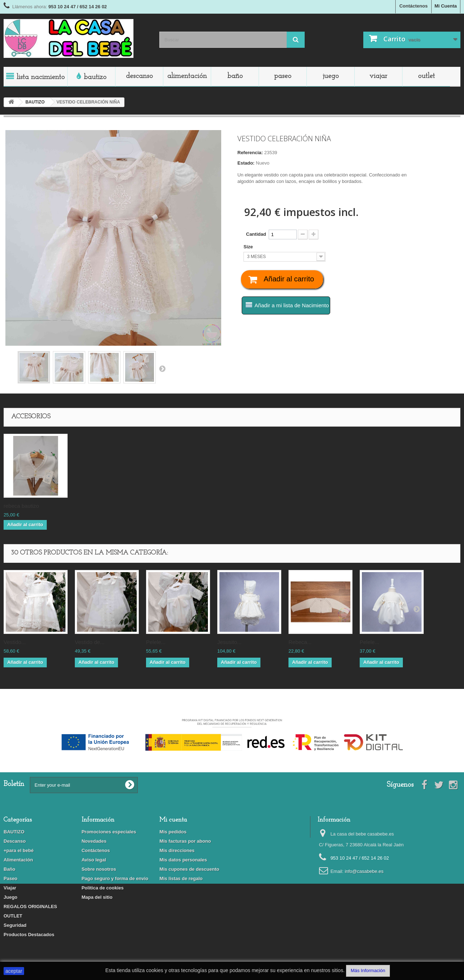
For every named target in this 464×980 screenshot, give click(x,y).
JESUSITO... (229, 642)
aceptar (14, 971)
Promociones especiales (109, 832)
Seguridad (15, 925)
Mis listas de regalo (181, 878)
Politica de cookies (103, 888)
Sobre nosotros (99, 869)
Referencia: (250, 153)
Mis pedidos (173, 832)
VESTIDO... (15, 642)
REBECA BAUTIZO (21, 506)
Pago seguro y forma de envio (115, 878)
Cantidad (256, 234)
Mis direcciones (177, 850)
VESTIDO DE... (90, 642)
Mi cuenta (173, 820)
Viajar (378, 76)
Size (249, 247)
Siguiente (162, 368)
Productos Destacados (29, 935)
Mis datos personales (183, 860)
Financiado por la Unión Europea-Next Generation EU (232, 714)
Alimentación (187, 76)
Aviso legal (94, 860)
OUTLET (426, 76)
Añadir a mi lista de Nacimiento (292, 305)
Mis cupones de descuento (189, 869)
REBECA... (300, 642)
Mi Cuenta (446, 6)
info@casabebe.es (364, 871)
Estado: (246, 163)
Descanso (139, 76)
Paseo (283, 76)
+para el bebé (19, 850)
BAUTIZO (95, 77)
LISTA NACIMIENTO (41, 77)
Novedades (94, 841)
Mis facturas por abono (185, 841)
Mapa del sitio (97, 897)
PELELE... (156, 642)
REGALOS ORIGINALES (30, 907)
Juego (331, 76)
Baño (235, 76)
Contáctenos (413, 6)
